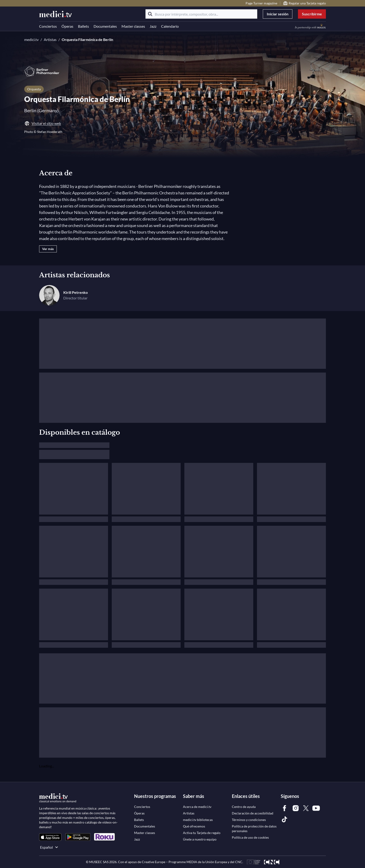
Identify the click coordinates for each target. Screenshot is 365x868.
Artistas (50, 39)
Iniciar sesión (278, 14)
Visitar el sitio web (43, 123)
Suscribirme (312, 14)
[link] (50, 837)
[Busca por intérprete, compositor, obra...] (201, 14)
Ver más (48, 249)
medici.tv (31, 39)
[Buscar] (150, 14)
